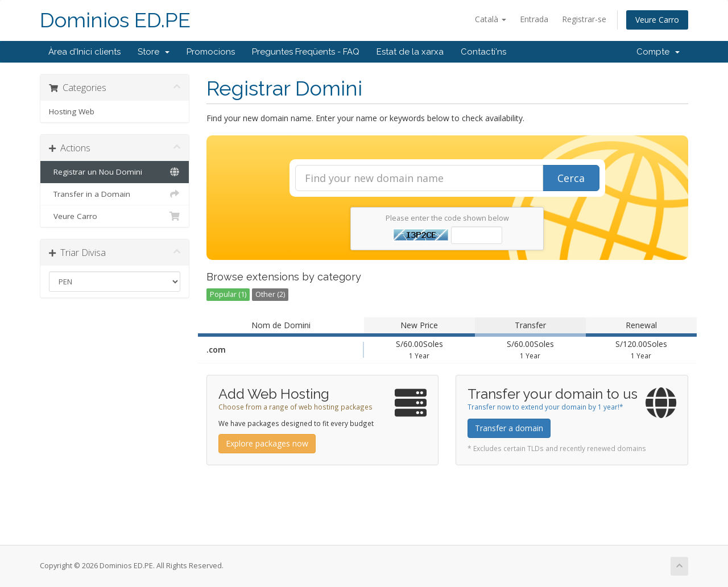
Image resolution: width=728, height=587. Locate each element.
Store (154, 52)
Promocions (211, 52)
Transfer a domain (509, 428)
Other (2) (270, 294)
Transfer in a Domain (115, 194)
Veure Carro (657, 20)
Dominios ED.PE (115, 20)
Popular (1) (228, 294)
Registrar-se (584, 19)
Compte (658, 52)
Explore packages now (267, 443)
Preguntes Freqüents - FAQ (306, 52)
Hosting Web (72, 111)
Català (491, 19)
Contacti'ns (483, 52)
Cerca (571, 178)
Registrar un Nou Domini (115, 172)
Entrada (534, 19)
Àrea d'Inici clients (84, 52)
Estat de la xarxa (410, 52)
